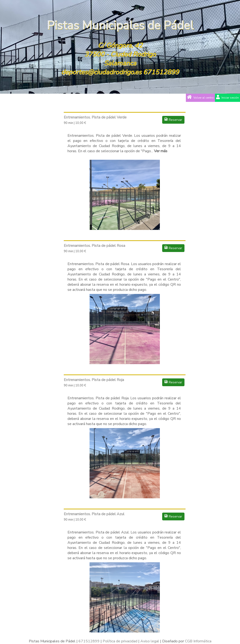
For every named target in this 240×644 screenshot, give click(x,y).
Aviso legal (150, 641)
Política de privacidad (120, 641)
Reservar (173, 120)
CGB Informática (198, 641)
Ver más (161, 151)
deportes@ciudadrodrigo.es (101, 72)
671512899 (161, 72)
